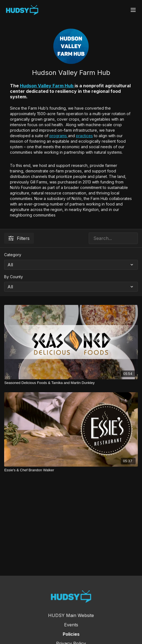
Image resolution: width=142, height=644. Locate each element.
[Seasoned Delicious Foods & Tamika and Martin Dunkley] (71, 383)
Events (71, 625)
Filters (19, 238)
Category (13, 255)
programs (59, 136)
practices (84, 136)
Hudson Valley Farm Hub (47, 86)
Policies (71, 634)
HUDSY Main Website (71, 615)
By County (14, 277)
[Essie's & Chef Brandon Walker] (71, 470)
